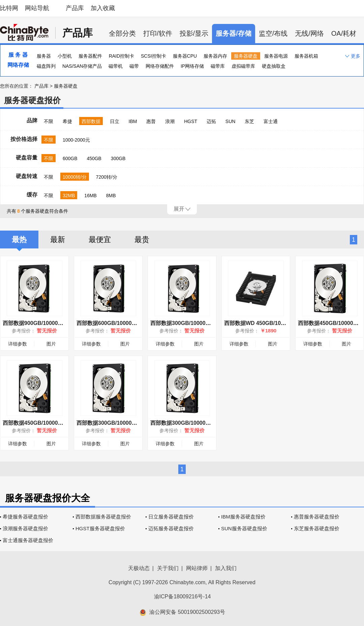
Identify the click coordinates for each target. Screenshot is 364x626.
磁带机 (116, 66)
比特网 (9, 8)
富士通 (271, 121)
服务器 (44, 56)
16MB (90, 196)
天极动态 (139, 568)
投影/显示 (194, 33)
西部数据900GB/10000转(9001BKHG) (49, 323)
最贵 (142, 240)
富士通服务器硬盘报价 (28, 540)
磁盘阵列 (46, 66)
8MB (111, 196)
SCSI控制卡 (154, 56)
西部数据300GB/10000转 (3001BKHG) (197, 323)
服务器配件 (90, 56)
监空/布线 (273, 33)
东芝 (249, 121)
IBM (133, 121)
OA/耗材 (344, 33)
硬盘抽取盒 (274, 66)
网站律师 (197, 568)
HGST (191, 121)
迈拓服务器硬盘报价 (171, 528)
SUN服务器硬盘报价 (244, 528)
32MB (69, 196)
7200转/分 (107, 177)
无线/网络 (309, 33)
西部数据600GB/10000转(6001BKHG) (123, 323)
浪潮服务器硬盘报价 (25, 528)
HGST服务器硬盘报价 (100, 528)
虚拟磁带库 (243, 66)
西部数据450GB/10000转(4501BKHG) (49, 423)
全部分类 (122, 33)
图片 (51, 344)
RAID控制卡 (122, 56)
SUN (231, 121)
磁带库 (218, 66)
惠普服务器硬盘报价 (317, 517)
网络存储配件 (160, 66)
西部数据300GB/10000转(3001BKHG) (196, 423)
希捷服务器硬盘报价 (25, 517)
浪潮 (170, 121)
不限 (49, 121)
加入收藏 (103, 8)
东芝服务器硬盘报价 (317, 528)
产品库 (75, 8)
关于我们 (168, 568)
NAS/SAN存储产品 (82, 66)
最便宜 (100, 240)
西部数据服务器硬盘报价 (103, 517)
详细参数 (18, 344)
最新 (58, 240)
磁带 (134, 66)
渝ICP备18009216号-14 (183, 597)
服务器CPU (185, 56)
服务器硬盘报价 (32, 100)
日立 (115, 121)
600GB (70, 158)
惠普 (151, 121)
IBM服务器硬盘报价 (243, 517)
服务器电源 (276, 56)
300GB (118, 158)
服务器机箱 (306, 56)
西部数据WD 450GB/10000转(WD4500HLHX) (279, 323)
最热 (19, 240)
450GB (94, 158)
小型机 (65, 56)
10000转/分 (75, 177)
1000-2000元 (76, 140)
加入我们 (226, 568)
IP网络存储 (192, 66)
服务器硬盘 (246, 56)
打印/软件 (158, 33)
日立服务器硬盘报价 (171, 517)
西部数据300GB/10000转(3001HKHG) (123, 423)
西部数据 (91, 121)
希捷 (67, 121)
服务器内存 (215, 56)
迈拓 (211, 121)
